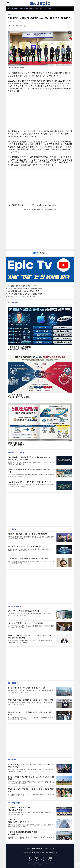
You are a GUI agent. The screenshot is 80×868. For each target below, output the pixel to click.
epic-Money (30, 9)
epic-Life (48, 9)
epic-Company (19, 9)
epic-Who (10, 9)
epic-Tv (38, 9)
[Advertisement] (40, 229)
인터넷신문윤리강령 (52, 853)
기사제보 (46, 849)
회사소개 (28, 849)
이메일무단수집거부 (39, 853)
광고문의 (52, 849)
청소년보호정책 (27, 853)
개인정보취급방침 (37, 849)
